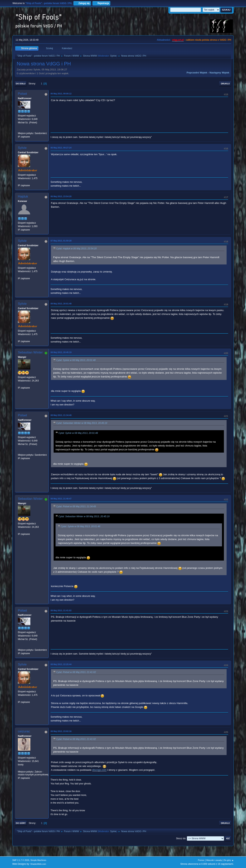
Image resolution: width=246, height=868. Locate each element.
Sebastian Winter (30, 352)
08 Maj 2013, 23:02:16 (61, 731)
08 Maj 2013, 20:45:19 (61, 352)
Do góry (21, 823)
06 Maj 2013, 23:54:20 (61, 196)
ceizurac (24, 731)
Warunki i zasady (214, 860)
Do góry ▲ (229, 860)
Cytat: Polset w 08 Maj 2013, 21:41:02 (76, 672)
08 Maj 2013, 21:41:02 (61, 610)
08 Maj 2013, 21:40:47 (61, 499)
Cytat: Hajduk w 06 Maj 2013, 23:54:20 (76, 249)
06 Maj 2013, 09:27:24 (61, 148)
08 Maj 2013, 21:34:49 (61, 415)
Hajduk (23, 196)
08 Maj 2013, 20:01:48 (61, 304)
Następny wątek (219, 73)
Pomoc (201, 860)
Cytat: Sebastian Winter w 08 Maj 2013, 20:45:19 (82, 423)
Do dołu (21, 84)
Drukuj (225, 84)
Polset (22, 94)
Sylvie (113, 56)
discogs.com (99, 770)
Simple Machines (38, 860)
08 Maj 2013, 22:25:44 (61, 664)
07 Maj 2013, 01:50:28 (61, 241)
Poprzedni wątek (197, 73)
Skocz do (181, 838)
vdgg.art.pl (178, 40)
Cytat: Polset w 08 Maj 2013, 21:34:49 (76, 506)
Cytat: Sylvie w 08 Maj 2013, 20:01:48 (76, 360)
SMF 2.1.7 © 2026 (21, 860)
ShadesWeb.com (38, 864)
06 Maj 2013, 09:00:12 (61, 94)
